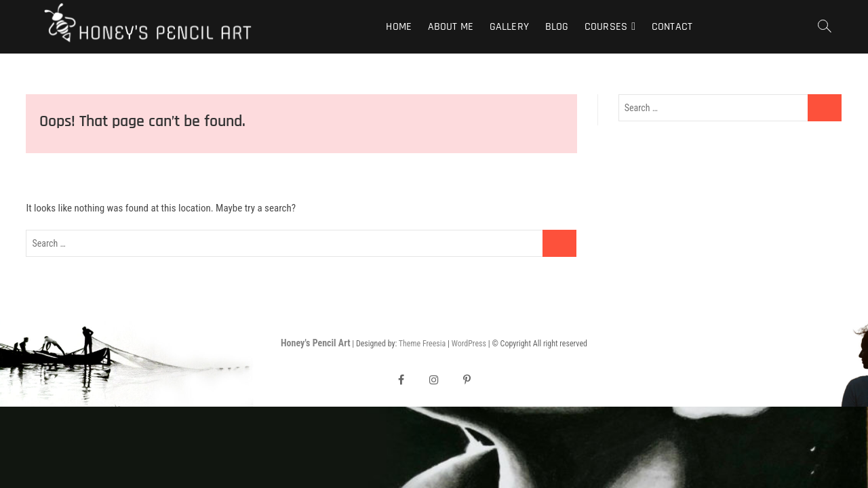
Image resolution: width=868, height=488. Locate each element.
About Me (451, 27)
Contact (672, 27)
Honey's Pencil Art (315, 343)
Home (399, 27)
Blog (557, 27)
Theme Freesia (422, 344)
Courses (606, 27)
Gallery (509, 27)
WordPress (469, 344)
